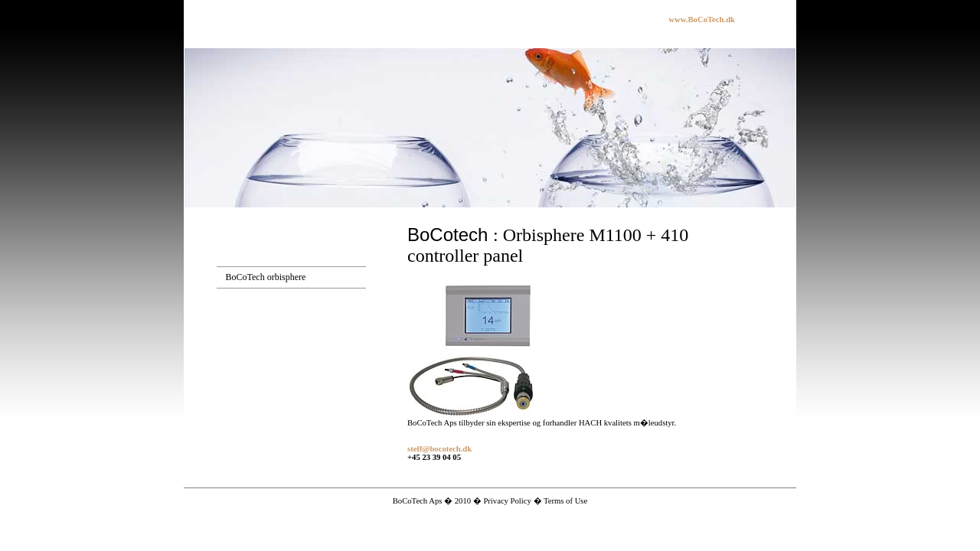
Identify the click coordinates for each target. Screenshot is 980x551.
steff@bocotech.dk (439, 449)
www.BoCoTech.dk (702, 20)
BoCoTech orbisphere (266, 277)
